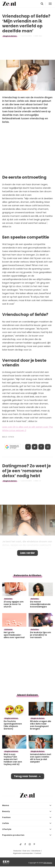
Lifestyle (7, 829)
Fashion (6, 817)
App (48, 447)
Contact (38, 853)
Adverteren (36, 851)
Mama (6, 805)
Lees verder (27, 553)
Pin (41, 447)
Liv (40, 481)
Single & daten (10, 36)
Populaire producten (13, 835)
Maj (40, 36)
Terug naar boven (26, 776)
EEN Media (48, 863)
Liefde (5, 823)
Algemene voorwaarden (23, 853)
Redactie (17, 851)
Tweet (35, 447)
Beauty (6, 811)
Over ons (26, 851)
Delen (28, 447)
